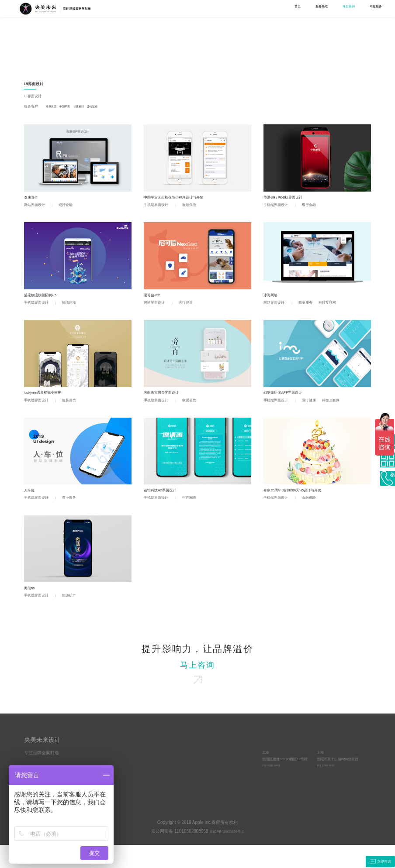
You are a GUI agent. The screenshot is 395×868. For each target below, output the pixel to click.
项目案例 (241, 8)
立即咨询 (377, 861)
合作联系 (271, 762)
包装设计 (154, 54)
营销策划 (72, 54)
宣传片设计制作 (242, 54)
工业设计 (155, 38)
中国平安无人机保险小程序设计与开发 (181, 200)
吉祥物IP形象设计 (120, 54)
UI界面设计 (198, 38)
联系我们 (363, 8)
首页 (183, 8)
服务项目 (121, 762)
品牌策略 (73, 38)
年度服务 (271, 8)
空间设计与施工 (283, 47)
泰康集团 (54, 108)
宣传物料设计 (117, 60)
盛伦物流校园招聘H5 (44, 300)
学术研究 (302, 8)
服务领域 (210, 8)
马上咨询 (197, 683)
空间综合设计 (282, 38)
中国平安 (72, 108)
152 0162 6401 (274, 790)
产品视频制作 (240, 60)
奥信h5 (31, 602)
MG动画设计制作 (243, 47)
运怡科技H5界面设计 (164, 501)
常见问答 (219, 784)
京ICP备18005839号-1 (227, 855)
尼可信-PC (154, 300)
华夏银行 (90, 108)
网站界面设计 (199, 47)
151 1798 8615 (328, 790)
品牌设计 (114, 38)
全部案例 (32, 38)
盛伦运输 (108, 108)
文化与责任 (171, 790)
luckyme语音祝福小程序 (48, 401)
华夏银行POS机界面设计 (288, 200)
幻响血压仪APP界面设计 (288, 401)
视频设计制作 (241, 38)
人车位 (31, 501)
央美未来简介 (173, 777)
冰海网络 (272, 300)
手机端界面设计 (201, 54)
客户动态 (219, 790)
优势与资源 (171, 784)
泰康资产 (33, 200)
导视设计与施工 (283, 54)
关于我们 (333, 8)
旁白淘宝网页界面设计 (166, 401)
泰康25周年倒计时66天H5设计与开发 (300, 501)
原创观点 (219, 777)
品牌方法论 (221, 797)
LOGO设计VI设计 (120, 47)
